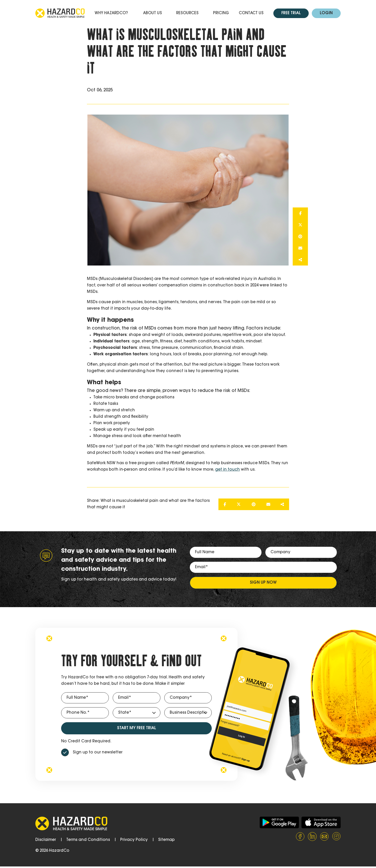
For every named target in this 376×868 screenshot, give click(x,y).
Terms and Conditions (88, 840)
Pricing (221, 13)
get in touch (227, 470)
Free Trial (291, 13)
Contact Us (251, 13)
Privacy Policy (134, 840)
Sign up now (263, 583)
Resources (187, 13)
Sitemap (166, 840)
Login (326, 13)
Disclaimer (46, 840)
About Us (153, 13)
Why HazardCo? (111, 13)
